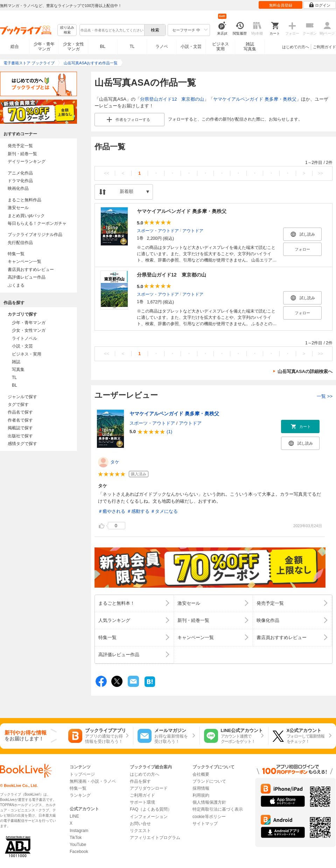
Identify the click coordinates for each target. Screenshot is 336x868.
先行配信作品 (20, 243)
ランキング (80, 795)
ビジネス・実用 (27, 354)
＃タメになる (164, 511)
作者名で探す (20, 420)
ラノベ (162, 46)
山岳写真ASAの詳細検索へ (305, 371)
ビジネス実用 (220, 46)
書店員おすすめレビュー (31, 270)
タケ (115, 462)
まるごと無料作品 (24, 200)
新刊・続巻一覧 (22, 154)
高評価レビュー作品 (27, 277)
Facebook (79, 852)
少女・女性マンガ (73, 46)
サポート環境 (142, 802)
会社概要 (201, 774)
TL (132, 46)
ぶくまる (16, 285)
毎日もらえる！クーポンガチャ (37, 223)
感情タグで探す (22, 444)
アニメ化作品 (20, 173)
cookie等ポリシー (209, 817)
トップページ (82, 774)
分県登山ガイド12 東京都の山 (172, 99)
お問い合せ (140, 824)
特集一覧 (16, 254)
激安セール (18, 208)
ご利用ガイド (324, 47)
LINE (74, 816)
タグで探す (18, 404)
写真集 (18, 370)
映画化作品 (18, 188)
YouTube (78, 845)
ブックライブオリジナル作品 (35, 235)
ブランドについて (209, 781)
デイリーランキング (27, 162)
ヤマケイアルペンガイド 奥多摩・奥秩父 (255, 99)
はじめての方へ (296, 47)
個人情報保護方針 (209, 802)
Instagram (79, 831)
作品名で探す (20, 412)
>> (320, 173)
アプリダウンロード (149, 788)
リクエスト (140, 831)
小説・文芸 (191, 46)
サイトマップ (205, 824)
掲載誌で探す (20, 428)
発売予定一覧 (20, 146)
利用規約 (201, 795)
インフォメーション (149, 817)
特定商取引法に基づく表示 (218, 809)
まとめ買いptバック (26, 216)
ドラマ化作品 (20, 181)
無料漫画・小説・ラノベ (93, 781)
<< (107, 173)
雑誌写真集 (250, 46)
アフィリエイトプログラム (155, 838)
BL (103, 46)
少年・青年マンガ (44, 46)
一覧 (325, 396)
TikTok (76, 838)
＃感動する (138, 511)
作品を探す (140, 781)
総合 (15, 46)
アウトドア (193, 230)
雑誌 (16, 362)
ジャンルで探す (22, 397)
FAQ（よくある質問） (151, 809)
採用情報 (201, 788)
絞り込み (67, 30)
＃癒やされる (112, 511)
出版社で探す (20, 436)
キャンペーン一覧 (24, 261)
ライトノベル (24, 338)
